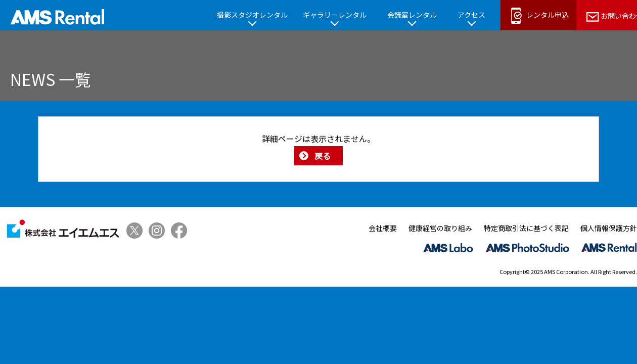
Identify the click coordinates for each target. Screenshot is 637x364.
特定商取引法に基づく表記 (526, 228)
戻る (323, 156)
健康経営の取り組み (440, 228)
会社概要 (383, 228)
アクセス (471, 15)
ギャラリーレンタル (335, 15)
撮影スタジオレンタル (252, 15)
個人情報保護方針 (609, 228)
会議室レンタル (412, 15)
